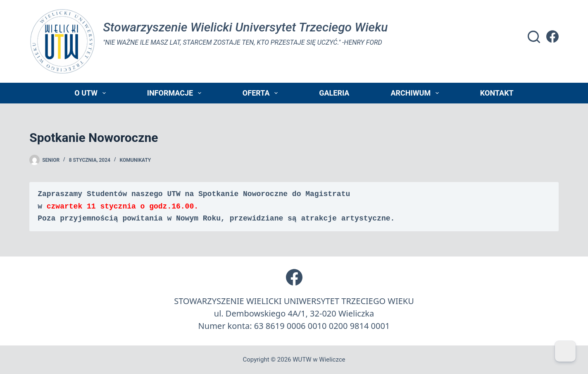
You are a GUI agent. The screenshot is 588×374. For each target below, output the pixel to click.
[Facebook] (552, 36)
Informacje (176, 93)
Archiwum (416, 93)
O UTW (92, 93)
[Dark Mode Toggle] (565, 351)
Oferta (262, 93)
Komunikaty (135, 160)
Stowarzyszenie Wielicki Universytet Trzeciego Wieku (245, 27)
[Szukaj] (534, 37)
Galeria (334, 93)
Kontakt (497, 93)
